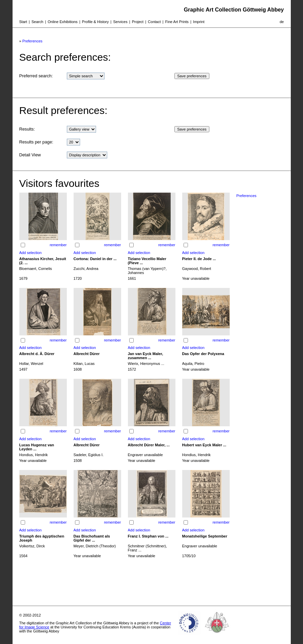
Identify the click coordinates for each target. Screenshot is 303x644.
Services (120, 22)
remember (58, 245)
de (282, 22)
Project (138, 22)
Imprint (199, 22)
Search (37, 22)
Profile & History (96, 22)
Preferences (32, 41)
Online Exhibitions (63, 22)
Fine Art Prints (177, 22)
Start (23, 22)
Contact (154, 22)
